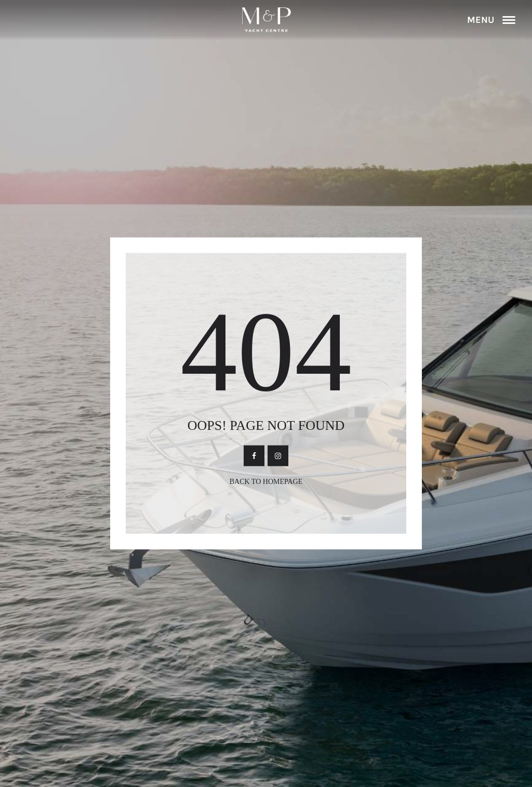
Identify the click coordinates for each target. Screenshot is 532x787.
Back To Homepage (266, 482)
